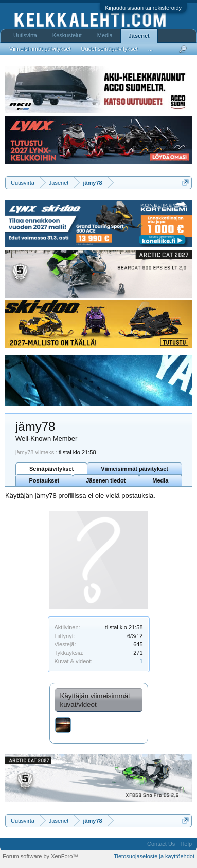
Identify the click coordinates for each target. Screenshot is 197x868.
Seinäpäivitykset (51, 469)
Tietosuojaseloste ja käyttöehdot (154, 856)
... (150, 49)
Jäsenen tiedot (106, 480)
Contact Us (161, 844)
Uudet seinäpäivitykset (110, 49)
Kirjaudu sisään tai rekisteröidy (143, 8)
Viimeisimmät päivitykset (135, 469)
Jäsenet (139, 36)
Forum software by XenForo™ (40, 856)
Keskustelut (67, 35)
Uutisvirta (25, 35)
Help (186, 844)
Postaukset (44, 480)
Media (160, 480)
